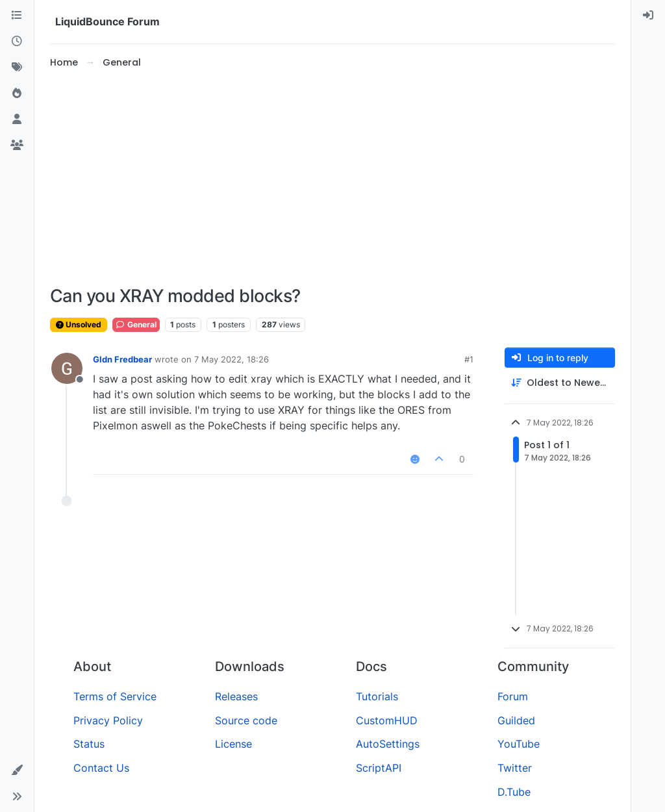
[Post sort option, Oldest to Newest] (560, 383)
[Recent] (17, 42)
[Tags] (17, 68)
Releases (236, 696)
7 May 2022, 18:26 (232, 359)
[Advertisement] (332, 178)
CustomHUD (387, 720)
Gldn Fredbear (122, 359)
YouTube (519, 744)
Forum (513, 696)
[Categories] (17, 16)
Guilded (516, 720)
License (233, 744)
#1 (469, 359)
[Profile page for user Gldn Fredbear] (67, 368)
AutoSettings (388, 744)
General (136, 324)
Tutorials (377, 696)
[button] (17, 770)
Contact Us (101, 768)
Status (89, 744)
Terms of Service (115, 696)
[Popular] (17, 94)
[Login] (648, 16)
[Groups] (17, 146)
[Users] (17, 120)
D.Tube (514, 792)
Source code (246, 720)
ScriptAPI (379, 768)
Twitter (515, 768)
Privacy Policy (108, 720)
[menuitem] (648, 16)
